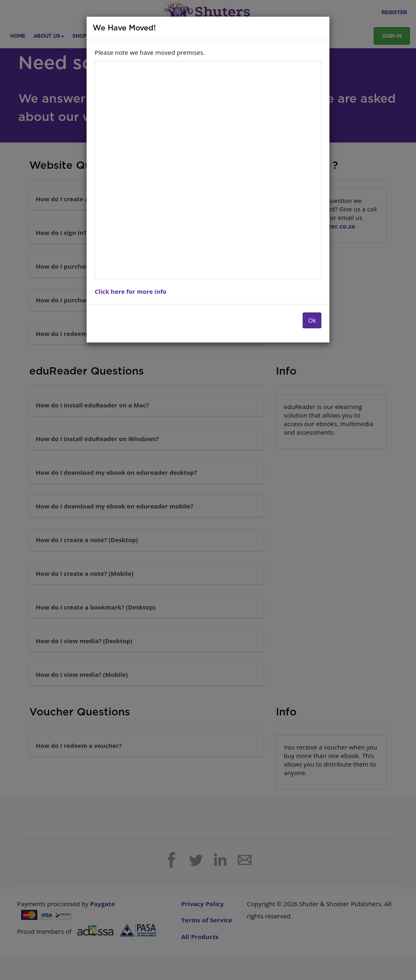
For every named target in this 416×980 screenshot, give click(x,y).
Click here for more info (131, 291)
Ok (312, 320)
